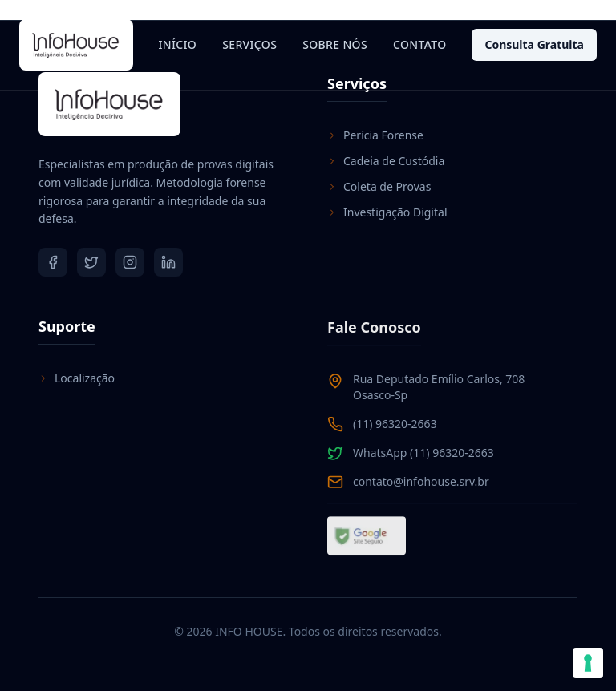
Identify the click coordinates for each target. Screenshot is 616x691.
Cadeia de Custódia (386, 161)
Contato (420, 44)
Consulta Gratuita (534, 44)
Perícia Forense (375, 135)
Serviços (249, 44)
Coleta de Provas (379, 186)
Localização (77, 378)
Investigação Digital (387, 212)
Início (177, 44)
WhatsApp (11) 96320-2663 (423, 453)
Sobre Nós (335, 44)
